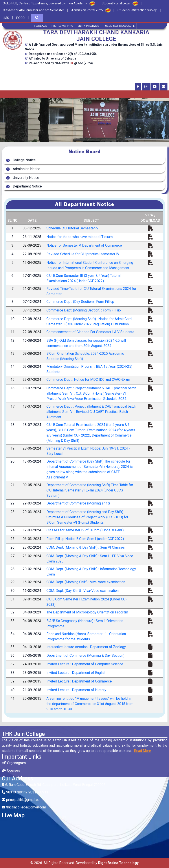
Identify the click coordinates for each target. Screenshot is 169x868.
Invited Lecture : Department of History (76, 690)
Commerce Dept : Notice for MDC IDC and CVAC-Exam (88, 380)
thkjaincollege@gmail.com (24, 807)
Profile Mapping (61, 26)
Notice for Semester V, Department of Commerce (84, 246)
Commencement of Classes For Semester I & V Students (90, 332)
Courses (11, 771)
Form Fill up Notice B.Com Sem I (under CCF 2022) (85, 539)
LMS (6, 18)
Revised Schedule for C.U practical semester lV (83, 254)
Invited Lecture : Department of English (76, 673)
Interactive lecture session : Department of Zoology (86, 647)
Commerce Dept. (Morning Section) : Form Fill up (84, 310)
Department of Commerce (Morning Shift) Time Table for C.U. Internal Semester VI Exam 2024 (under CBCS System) (90, 490)
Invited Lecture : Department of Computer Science (85, 664)
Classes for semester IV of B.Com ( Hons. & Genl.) (85, 530)
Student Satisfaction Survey (137, 10)
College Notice (23, 160)
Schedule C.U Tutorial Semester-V (72, 228)
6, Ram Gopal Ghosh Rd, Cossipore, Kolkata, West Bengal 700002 (54, 785)
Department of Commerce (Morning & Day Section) (85, 656)
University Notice (25, 178)
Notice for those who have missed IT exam (80, 237)
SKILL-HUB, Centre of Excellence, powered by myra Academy (45, 3)
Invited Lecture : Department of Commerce (79, 681)
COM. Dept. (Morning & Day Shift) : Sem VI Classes (86, 548)
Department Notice (26, 187)
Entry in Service (89, 26)
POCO (20, 18)
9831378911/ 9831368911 (25, 792)
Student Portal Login (116, 3)
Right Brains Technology (118, 863)
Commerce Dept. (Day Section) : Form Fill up (80, 302)
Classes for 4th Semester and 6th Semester (33, 10)
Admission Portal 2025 (87, 10)
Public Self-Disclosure (121, 26)
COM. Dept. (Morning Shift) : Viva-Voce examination (86, 582)
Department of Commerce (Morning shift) (78, 503)
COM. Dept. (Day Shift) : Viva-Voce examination (83, 591)
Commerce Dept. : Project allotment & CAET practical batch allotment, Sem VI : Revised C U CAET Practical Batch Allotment (91, 412)
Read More (142, 751)
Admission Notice (26, 169)
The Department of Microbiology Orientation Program (87, 612)
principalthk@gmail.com (22, 800)
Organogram (14, 763)
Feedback (38, 26)
